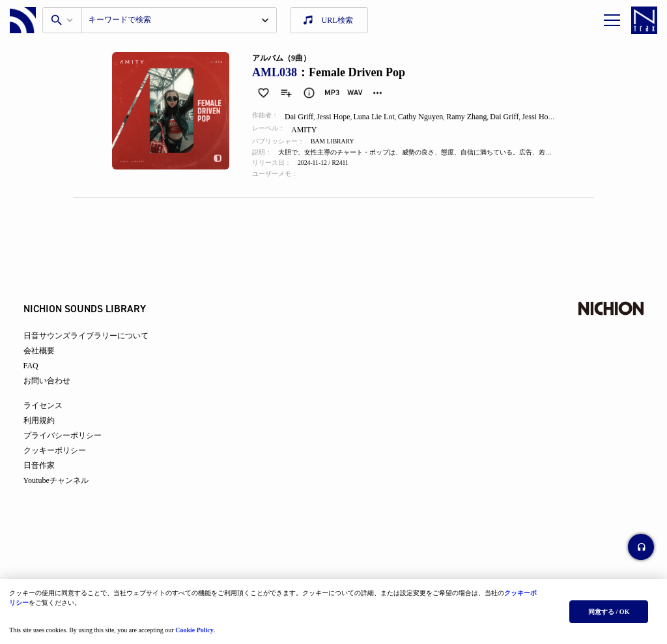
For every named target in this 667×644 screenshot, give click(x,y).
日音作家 (48, 476)
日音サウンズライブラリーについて (95, 347)
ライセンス (52, 417)
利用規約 (48, 432)
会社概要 (48, 362)
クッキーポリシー (64, 461)
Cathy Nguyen (428, 117)
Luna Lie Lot (381, 117)
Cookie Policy (198, 626)
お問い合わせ (56, 392)
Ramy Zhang (475, 117)
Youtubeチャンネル (65, 491)
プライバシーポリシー (72, 446)
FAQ (40, 377)
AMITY (310, 130)
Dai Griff (304, 117)
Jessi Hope (339, 117)
